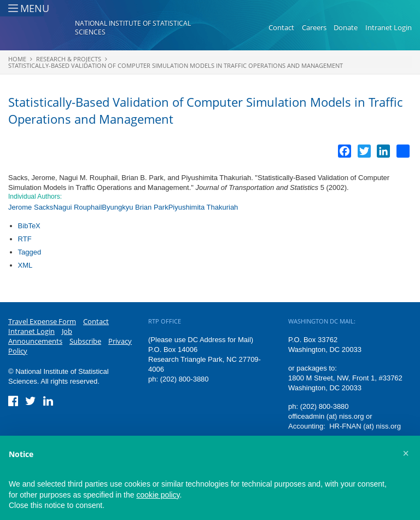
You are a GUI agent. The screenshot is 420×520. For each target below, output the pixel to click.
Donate (346, 32)
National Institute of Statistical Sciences (133, 32)
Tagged (30, 252)
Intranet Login (389, 32)
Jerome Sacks (31, 207)
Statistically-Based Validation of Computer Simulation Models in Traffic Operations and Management (176, 65)
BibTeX (29, 226)
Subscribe (85, 341)
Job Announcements (40, 336)
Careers (314, 32)
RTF (25, 239)
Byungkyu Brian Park (135, 207)
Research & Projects (69, 59)
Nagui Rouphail (77, 207)
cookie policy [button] (158, 495)
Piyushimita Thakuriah (203, 207)
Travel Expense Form (42, 321)
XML (25, 265)
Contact (281, 32)
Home (17, 59)
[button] (406, 453)
